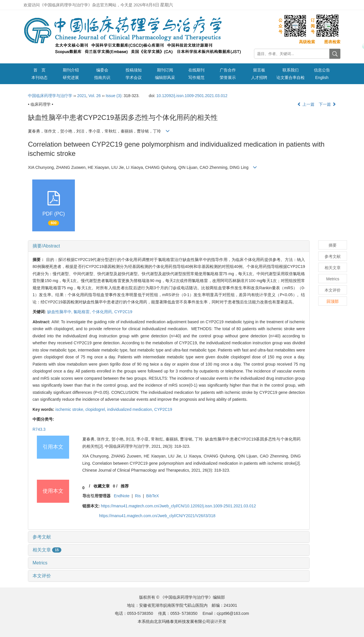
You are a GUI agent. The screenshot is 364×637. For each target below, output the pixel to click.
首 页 (39, 70)
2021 (82, 96)
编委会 (102, 70)
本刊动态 (39, 78)
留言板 (259, 70)
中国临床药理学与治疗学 (50, 96)
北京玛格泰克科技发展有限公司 (182, 621)
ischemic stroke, (70, 409)
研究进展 (71, 78)
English (322, 78)
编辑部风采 (165, 78)
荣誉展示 (228, 78)
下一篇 (327, 104)
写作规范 (196, 78)
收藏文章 (102, 486)
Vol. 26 (95, 96)
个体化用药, (103, 312)
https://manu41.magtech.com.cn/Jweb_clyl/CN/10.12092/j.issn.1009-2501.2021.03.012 (178, 506)
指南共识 (102, 78)
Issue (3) (113, 96)
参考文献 (42, 537)
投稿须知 (134, 70)
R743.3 (39, 429)
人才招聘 (259, 78)
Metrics (40, 563)
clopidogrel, (96, 409)
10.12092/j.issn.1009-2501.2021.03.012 (192, 96)
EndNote (122, 496)
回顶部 (333, 301)
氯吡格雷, (83, 312)
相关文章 (47, 550)
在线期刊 (196, 70)
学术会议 (134, 78)
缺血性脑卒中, (60, 312)
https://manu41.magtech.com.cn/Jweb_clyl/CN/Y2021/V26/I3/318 (157, 516)
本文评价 (42, 576)
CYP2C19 (123, 312)
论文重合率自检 (291, 78)
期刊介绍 (71, 70)
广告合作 (228, 70)
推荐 (125, 486)
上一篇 (306, 104)
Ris (138, 496)
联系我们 (291, 70)
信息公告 (322, 70)
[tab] (169, 246)
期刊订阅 (165, 70)
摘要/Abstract (46, 246)
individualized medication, (131, 409)
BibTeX (153, 496)
